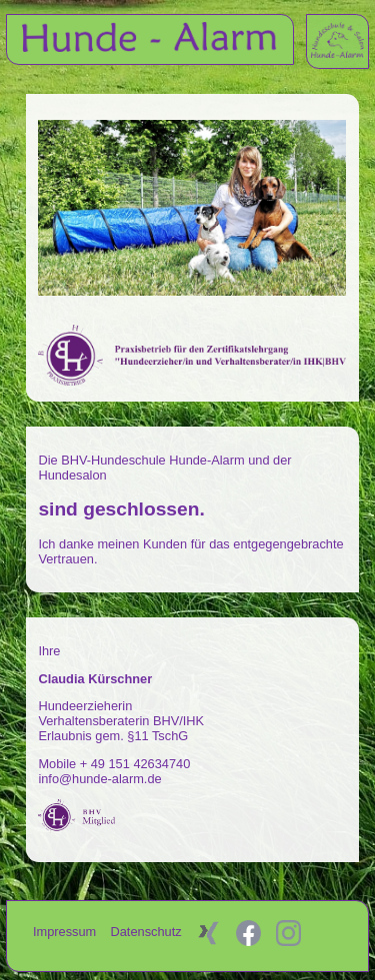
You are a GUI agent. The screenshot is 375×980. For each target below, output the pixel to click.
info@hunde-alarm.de (99, 779)
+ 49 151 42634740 (135, 764)
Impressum (66, 932)
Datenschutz (148, 932)
